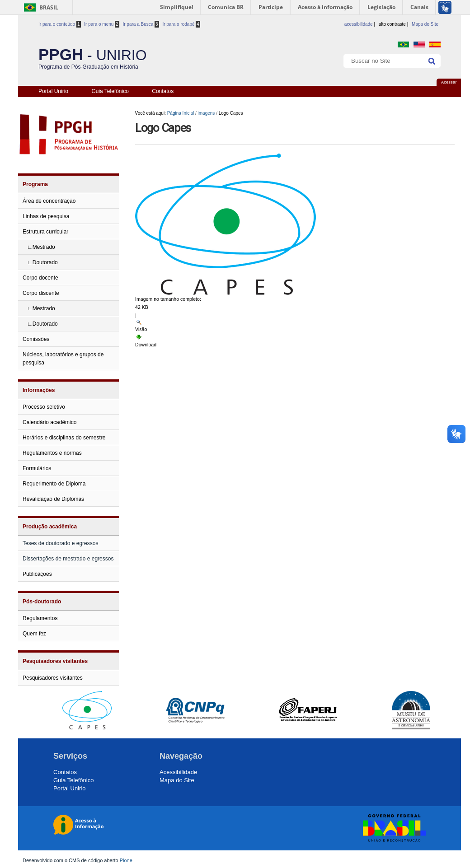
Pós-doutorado (42, 602)
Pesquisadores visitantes (55, 661)
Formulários (37, 468)
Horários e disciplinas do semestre (64, 438)
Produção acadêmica (50, 527)
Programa (35, 184)
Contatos (163, 91)
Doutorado (45, 262)
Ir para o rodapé (181, 24)
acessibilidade (359, 24)
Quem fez (34, 634)
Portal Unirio (53, 91)
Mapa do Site (425, 24)
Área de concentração (49, 201)
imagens (207, 113)
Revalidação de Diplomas (53, 499)
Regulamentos (40, 618)
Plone (126, 860)
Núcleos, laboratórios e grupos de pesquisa (63, 359)
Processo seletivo (44, 407)
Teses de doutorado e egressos (60, 543)
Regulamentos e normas (52, 453)
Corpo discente (41, 293)
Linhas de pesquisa (46, 216)
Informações (39, 390)
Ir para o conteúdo (60, 24)
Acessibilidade (178, 772)
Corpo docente (40, 278)
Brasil (49, 7)
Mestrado (44, 247)
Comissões (36, 339)
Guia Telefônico (110, 91)
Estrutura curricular (45, 232)
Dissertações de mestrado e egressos (68, 559)
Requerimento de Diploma (54, 484)
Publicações (37, 574)
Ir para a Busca (141, 24)
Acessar (449, 82)
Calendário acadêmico (49, 422)
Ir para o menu (101, 24)
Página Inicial (181, 113)
